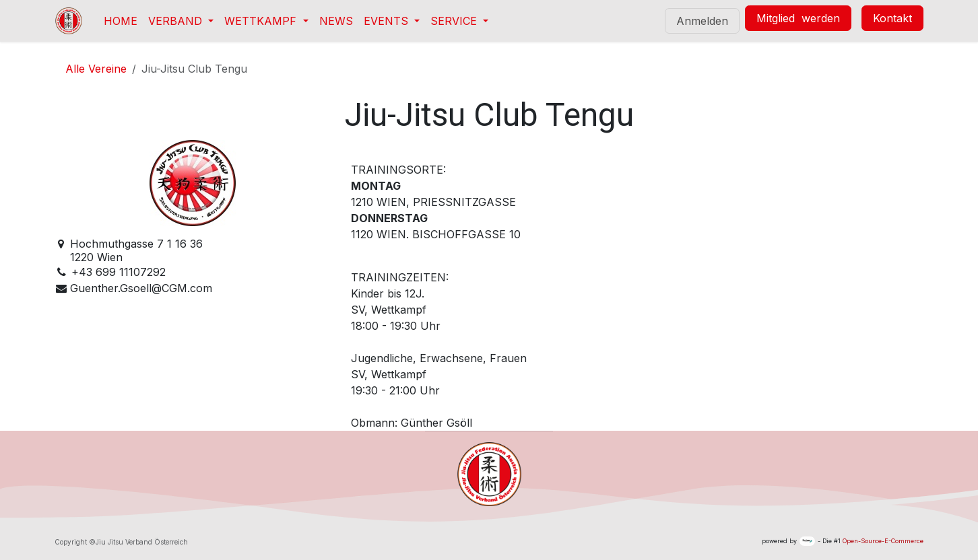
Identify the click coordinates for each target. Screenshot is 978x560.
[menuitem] (121, 21)
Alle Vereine (96, 69)
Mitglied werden (798, 18)
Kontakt (892, 18)
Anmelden (702, 21)
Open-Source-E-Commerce (883, 541)
